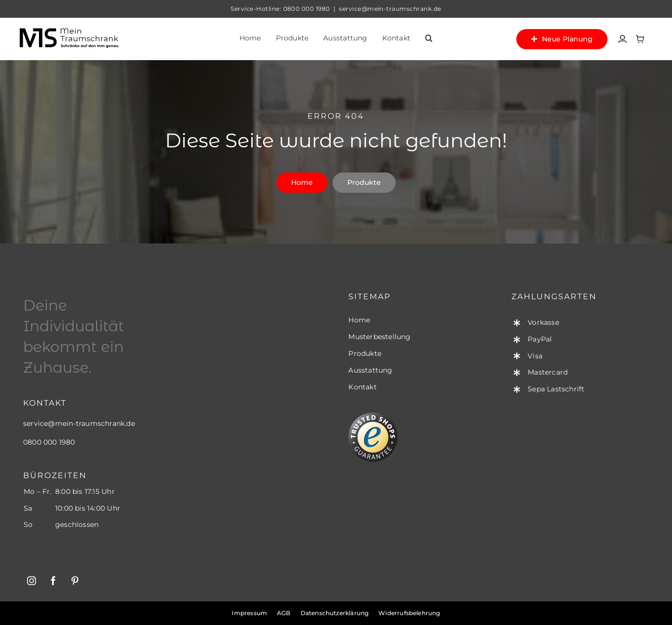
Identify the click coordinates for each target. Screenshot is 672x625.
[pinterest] (75, 581)
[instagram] (32, 581)
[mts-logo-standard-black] (69, 32)
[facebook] (53, 581)
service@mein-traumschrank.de (79, 423)
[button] (429, 39)
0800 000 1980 (307, 9)
